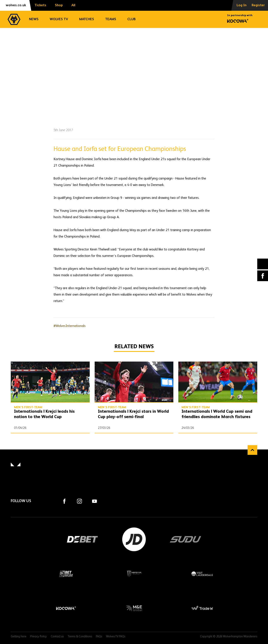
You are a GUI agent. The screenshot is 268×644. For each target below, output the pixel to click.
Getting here (19, 637)
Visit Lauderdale (202, 574)
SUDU (186, 539)
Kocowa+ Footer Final (66, 608)
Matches (87, 19)
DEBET (82, 539)
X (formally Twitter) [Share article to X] (263, 264)
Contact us (57, 637)
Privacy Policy (39, 637)
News (34, 19)
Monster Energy (134, 574)
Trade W (202, 608)
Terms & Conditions (80, 637)
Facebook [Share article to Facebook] (263, 276)
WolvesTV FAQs (116, 637)
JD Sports (134, 539)
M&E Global (134, 608)
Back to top (252, 450)
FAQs (99, 637)
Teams (111, 19)
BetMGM (66, 574)
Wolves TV (59, 19)
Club (132, 19)
